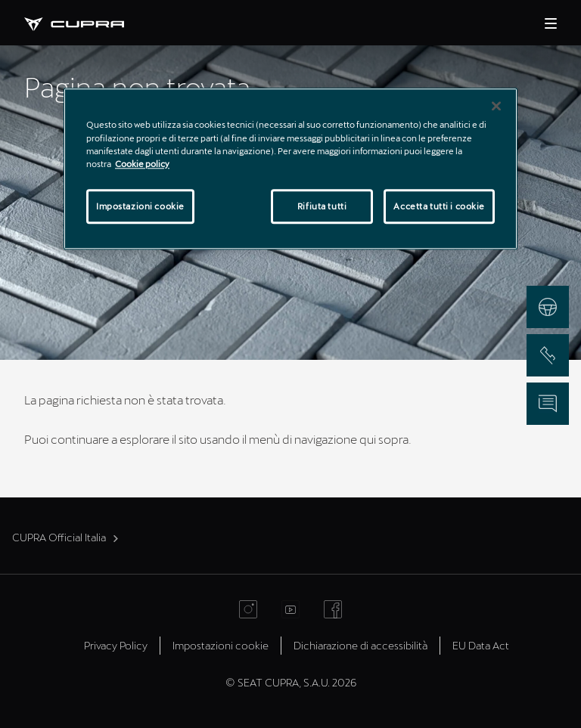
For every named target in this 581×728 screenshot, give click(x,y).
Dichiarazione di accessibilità (360, 645)
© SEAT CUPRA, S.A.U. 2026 (291, 682)
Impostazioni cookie (221, 645)
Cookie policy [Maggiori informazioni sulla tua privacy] (142, 164)
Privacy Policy (116, 645)
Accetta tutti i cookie (439, 206)
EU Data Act (481, 645)
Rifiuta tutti (322, 206)
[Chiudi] (496, 107)
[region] (290, 169)
